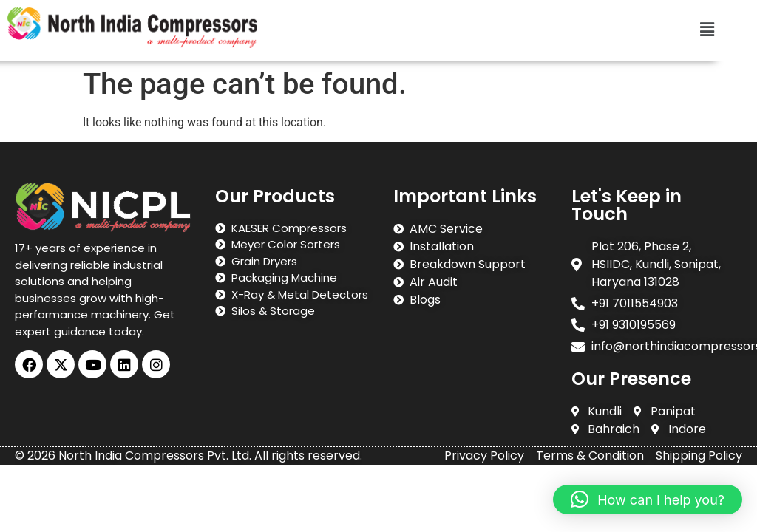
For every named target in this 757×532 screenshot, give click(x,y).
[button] (707, 30)
